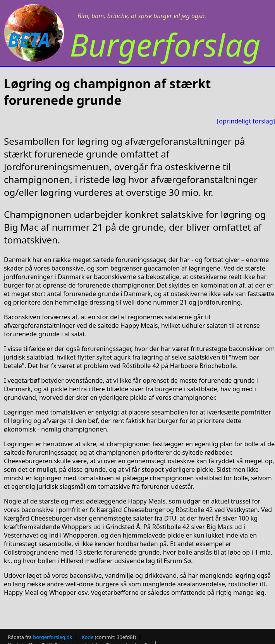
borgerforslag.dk (52, 637)
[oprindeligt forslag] (246, 121)
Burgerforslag (165, 44)
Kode (88, 637)
